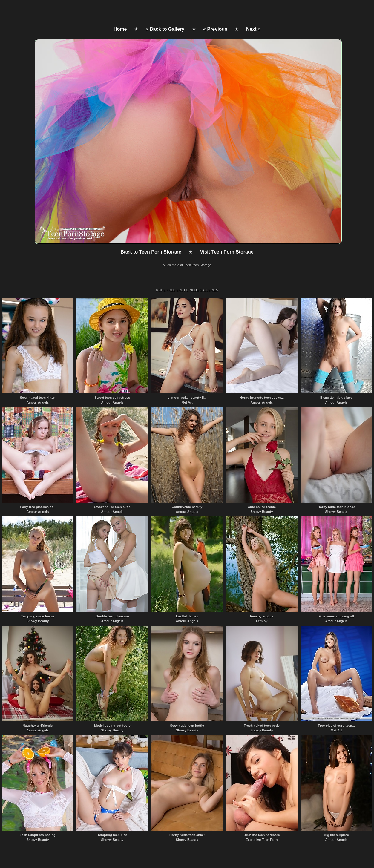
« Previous (215, 29)
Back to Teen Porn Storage (151, 252)
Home (120, 29)
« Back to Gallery (165, 29)
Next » (253, 29)
